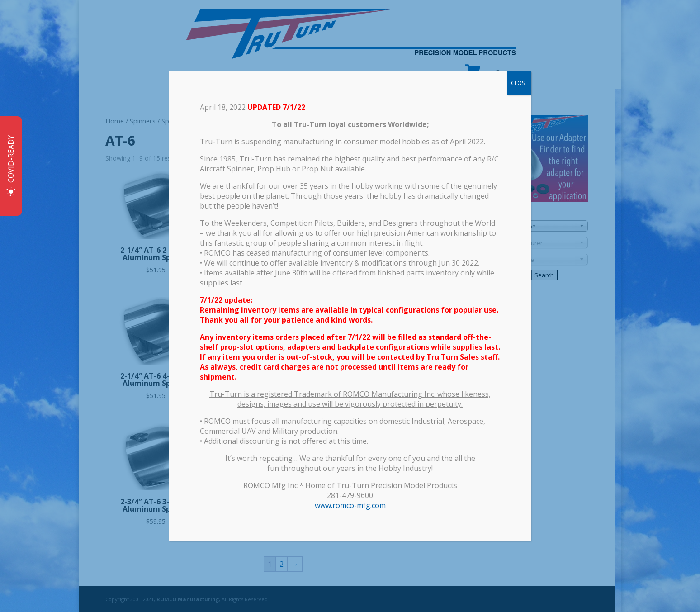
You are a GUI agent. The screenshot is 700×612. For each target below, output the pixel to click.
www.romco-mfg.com (350, 505)
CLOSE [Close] (519, 83)
